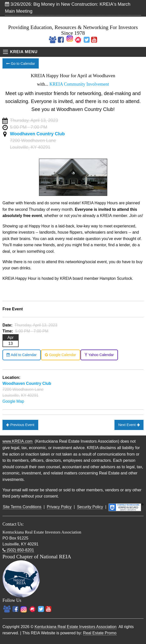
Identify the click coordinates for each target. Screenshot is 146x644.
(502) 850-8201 (18, 550)
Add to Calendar (21, 355)
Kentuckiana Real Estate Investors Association (75, 627)
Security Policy (90, 507)
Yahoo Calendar (99, 355)
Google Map (13, 401)
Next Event (129, 425)
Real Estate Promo (100, 633)
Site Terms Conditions (22, 507)
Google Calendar (60, 355)
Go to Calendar (21, 64)
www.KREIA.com (18, 441)
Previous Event (20, 425)
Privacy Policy (59, 507)
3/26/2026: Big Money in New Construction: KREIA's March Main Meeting (68, 8)
